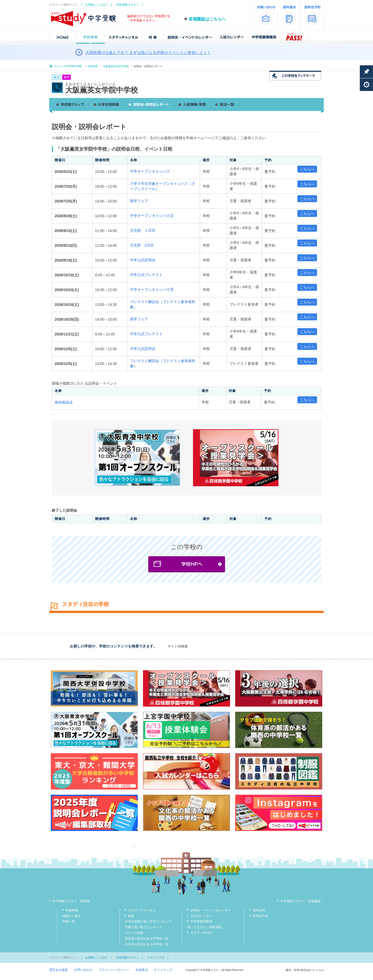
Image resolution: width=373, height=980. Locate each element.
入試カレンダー (201, 916)
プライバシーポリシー (114, 970)
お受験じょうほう (97, 5)
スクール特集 (134, 933)
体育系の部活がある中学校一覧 (147, 939)
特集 (131, 916)
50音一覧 (69, 921)
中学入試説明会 (143, 260)
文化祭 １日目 (143, 230)
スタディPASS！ (202, 933)
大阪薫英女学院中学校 (116, 66)
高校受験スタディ (128, 5)
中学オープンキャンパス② (152, 216)
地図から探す (72, 916)
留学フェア (139, 201)
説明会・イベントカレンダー (211, 910)
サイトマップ (163, 970)
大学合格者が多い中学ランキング (148, 921)
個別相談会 (64, 402)
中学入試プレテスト (146, 275)
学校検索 (92, 66)
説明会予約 (261, 916)
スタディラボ (156, 957)
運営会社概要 (59, 970)
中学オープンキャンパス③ (152, 290)
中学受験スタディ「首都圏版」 (302, 901)
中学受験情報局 (201, 921)
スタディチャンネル (142, 910)
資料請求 (259, 910)
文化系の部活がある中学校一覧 (147, 944)
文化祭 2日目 (142, 245)
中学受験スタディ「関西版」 (73, 901)
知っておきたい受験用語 (204, 927)
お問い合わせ (83, 970)
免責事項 (142, 970)
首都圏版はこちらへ (207, 19)
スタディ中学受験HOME (68, 66)
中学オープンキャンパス (150, 171)
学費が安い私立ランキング (144, 927)
